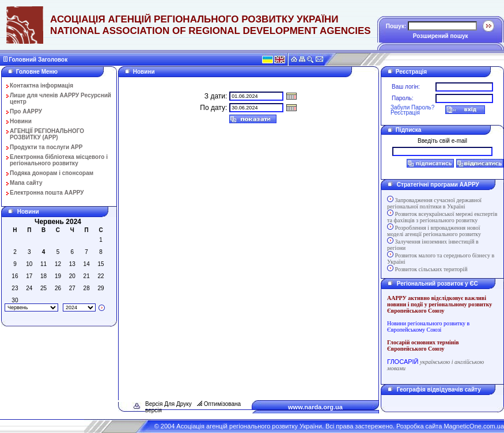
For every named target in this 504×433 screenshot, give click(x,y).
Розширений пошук (441, 36)
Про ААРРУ (26, 111)
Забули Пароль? (412, 107)
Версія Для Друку (168, 404)
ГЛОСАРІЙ (403, 362)
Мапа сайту (26, 183)
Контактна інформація (41, 86)
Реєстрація (405, 113)
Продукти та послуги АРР (46, 147)
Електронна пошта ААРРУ (47, 193)
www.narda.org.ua (315, 407)
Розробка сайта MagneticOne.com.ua (450, 426)
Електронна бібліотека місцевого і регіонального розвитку (59, 160)
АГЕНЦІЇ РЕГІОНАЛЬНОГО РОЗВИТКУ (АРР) (47, 134)
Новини (21, 121)
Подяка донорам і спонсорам (52, 173)
